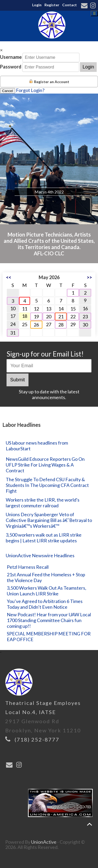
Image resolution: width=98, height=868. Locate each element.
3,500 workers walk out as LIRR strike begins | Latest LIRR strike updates (44, 538)
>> (89, 277)
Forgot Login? (30, 90)
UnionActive (44, 842)
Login (37, 5)
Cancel (8, 91)
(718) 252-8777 (37, 739)
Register (52, 5)
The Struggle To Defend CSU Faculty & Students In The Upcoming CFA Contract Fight (47, 485)
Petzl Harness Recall (28, 567)
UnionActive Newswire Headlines (40, 555)
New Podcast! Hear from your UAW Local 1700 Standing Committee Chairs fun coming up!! (49, 620)
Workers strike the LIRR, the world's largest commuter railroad (43, 503)
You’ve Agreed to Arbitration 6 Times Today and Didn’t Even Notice (45, 604)
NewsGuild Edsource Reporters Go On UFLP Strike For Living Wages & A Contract (45, 465)
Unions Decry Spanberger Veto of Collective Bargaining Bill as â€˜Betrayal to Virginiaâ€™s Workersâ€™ (49, 520)
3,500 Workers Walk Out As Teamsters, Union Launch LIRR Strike (47, 591)
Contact (70, 5)
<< (9, 277)
